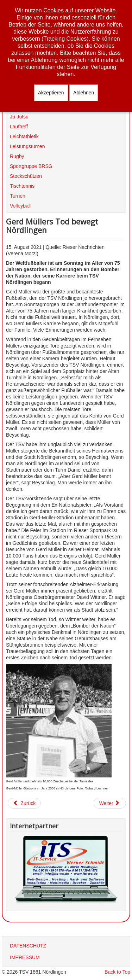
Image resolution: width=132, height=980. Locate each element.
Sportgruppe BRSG (31, 166)
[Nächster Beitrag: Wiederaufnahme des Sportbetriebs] (110, 803)
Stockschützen (26, 176)
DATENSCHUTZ (28, 946)
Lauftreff (19, 127)
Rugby (17, 156)
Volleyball (20, 206)
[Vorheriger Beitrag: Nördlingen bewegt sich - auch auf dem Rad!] (24, 803)
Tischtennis (22, 186)
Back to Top (117, 972)
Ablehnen (84, 93)
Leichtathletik (24, 136)
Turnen (18, 196)
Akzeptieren (51, 93)
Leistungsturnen (27, 146)
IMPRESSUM (25, 957)
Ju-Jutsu (19, 117)
